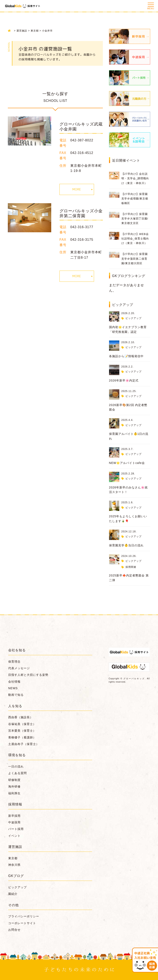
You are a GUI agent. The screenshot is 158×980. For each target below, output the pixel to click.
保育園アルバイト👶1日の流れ (129, 436)
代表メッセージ (19, 668)
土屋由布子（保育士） (24, 744)
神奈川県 (14, 865)
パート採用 (16, 829)
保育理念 (14, 662)
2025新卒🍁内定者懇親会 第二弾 (129, 578)
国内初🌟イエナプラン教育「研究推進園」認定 (128, 329)
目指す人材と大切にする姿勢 (28, 675)
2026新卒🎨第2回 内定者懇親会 (128, 407)
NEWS (13, 688)
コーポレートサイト (22, 923)
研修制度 (14, 780)
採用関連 (131, 567)
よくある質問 (17, 773)
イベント (14, 836)
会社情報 (14, 682)
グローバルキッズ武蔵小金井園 (81, 127)
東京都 (13, 858)
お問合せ (14, 930)
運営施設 (15, 847)
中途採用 (14, 822)
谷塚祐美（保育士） (22, 724)
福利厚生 (14, 793)
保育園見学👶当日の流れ (126, 545)
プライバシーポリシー (24, 916)
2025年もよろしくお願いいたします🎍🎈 (128, 519)
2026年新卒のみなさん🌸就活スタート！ (128, 490)
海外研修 (14, 786)
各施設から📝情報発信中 (126, 356)
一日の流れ (16, 766)
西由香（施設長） (21, 717)
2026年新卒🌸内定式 (124, 380)
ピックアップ (134, 318)
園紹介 (13, 894)
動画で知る (16, 695)
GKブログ (16, 876)
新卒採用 (14, 816)
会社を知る (17, 650)
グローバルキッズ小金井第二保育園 (81, 213)
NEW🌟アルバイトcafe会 (127, 463)
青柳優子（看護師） (22, 737)
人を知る (15, 706)
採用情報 (15, 804)
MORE (77, 189)
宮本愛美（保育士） (22, 731)
